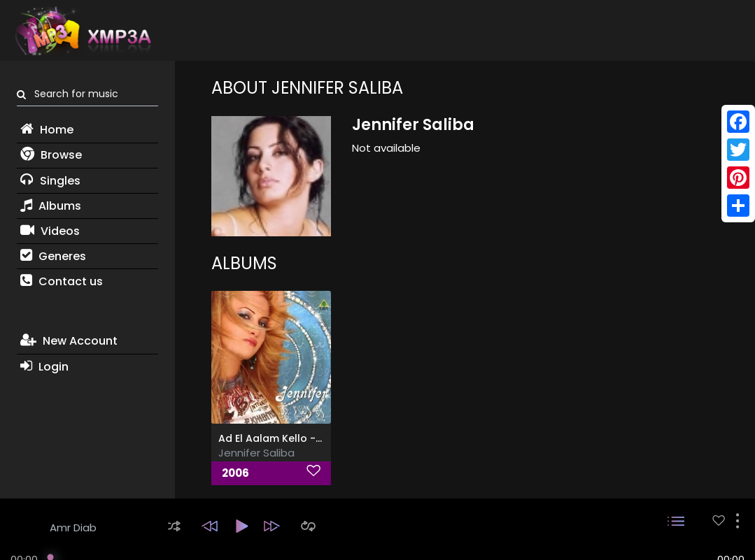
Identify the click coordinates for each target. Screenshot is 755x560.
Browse (51, 155)
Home (47, 130)
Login (44, 367)
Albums (51, 206)
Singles (50, 181)
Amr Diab (73, 527)
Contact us (62, 281)
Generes (53, 256)
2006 (235, 473)
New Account (69, 341)
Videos (50, 231)
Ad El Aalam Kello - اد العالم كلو (292, 438)
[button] (174, 526)
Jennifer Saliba (256, 453)
